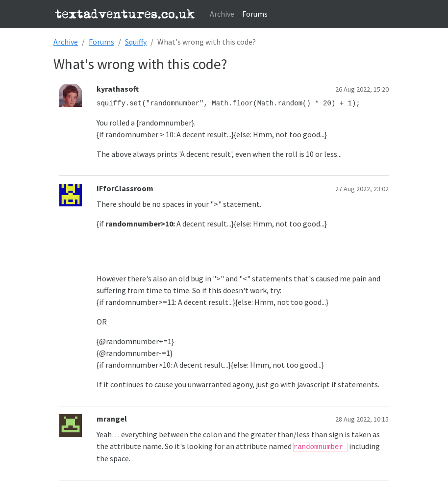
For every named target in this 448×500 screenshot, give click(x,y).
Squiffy (136, 42)
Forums (255, 14)
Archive (222, 14)
